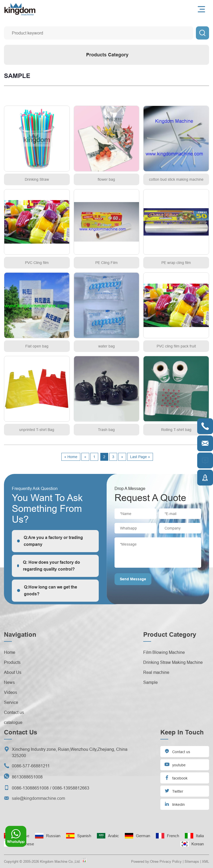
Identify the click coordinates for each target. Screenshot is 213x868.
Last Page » (140, 457)
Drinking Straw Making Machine (173, 662)
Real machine (156, 672)
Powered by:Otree (145, 861)
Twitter (174, 791)
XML (205, 861)
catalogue (13, 722)
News (9, 682)
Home (10, 652)
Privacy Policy (171, 861)
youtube (175, 764)
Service (11, 702)
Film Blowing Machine (164, 652)
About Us (13, 672)
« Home (71, 457)
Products (12, 662)
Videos (11, 692)
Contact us (14, 712)
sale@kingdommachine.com (38, 798)
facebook (176, 778)
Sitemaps (192, 861)
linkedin (175, 804)
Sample (150, 682)
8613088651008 (27, 777)
